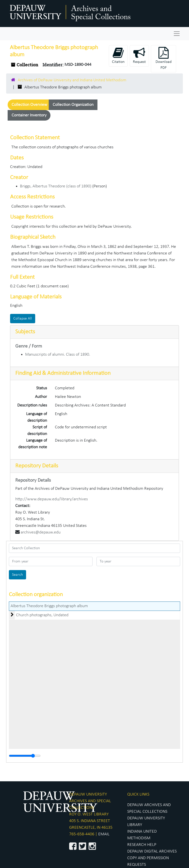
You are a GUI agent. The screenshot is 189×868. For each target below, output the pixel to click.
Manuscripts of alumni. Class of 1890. (58, 355)
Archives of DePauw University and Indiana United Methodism (72, 80)
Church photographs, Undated (42, 615)
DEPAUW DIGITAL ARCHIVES (152, 851)
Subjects (25, 332)
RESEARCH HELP (142, 845)
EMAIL (104, 834)
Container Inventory (29, 115)
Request (139, 55)
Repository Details (37, 466)
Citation (118, 55)
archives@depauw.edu (41, 532)
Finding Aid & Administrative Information (63, 373)
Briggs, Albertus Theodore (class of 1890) (56, 186)
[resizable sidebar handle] (25, 756)
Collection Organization (73, 105)
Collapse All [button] (23, 319)
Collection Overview (29, 105)
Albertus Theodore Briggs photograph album (49, 606)
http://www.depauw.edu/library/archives (52, 499)
